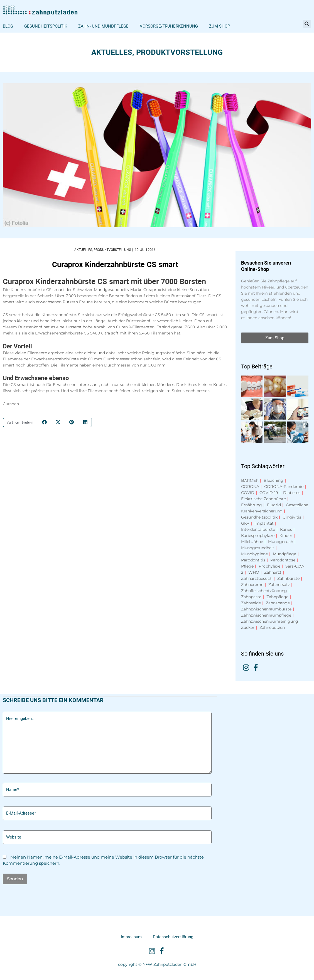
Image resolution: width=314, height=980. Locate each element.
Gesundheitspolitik (46, 26)
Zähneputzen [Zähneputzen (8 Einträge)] (272, 627)
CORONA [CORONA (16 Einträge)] (250, 487)
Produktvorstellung (179, 52)
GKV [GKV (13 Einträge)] (245, 523)
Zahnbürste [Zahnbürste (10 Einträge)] (288, 578)
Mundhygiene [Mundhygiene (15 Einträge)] (254, 554)
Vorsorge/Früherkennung (169, 26)
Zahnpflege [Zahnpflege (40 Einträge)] (277, 597)
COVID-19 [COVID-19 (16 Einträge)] (269, 493)
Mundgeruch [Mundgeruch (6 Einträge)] (281, 542)
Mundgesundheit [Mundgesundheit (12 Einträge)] (258, 548)
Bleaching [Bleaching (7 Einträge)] (273, 480)
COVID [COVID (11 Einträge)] (248, 493)
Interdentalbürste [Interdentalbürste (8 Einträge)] (258, 529)
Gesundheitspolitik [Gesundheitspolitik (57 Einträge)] (259, 517)
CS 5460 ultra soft (172, 315)
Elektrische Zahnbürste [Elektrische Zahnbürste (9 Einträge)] (263, 499)
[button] (307, 24)
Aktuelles (112, 52)
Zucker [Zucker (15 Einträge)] (248, 627)
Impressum (131, 937)
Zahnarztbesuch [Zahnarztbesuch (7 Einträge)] (257, 578)
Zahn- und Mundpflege (103, 26)
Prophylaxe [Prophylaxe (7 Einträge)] (269, 566)
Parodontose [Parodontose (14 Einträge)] (283, 560)
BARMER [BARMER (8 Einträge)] (250, 480)
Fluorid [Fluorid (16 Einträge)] (274, 505)
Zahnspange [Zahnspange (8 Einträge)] (278, 603)
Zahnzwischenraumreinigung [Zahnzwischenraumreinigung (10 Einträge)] (270, 621)
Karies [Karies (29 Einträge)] (286, 529)
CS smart (55, 290)
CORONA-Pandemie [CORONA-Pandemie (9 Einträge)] (284, 487)
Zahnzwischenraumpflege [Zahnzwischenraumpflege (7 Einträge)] (266, 615)
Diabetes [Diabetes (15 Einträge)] (292, 493)
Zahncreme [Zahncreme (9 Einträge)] (252, 585)
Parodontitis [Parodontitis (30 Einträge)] (253, 560)
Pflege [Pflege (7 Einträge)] (247, 566)
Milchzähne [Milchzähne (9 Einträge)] (252, 542)
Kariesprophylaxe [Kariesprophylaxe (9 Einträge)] (258, 536)
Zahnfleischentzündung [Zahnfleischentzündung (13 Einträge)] (264, 591)
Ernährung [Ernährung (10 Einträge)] (252, 505)
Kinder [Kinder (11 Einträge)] (286, 536)
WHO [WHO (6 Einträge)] (254, 572)
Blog (8, 26)
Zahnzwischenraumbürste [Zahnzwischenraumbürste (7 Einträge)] (266, 609)
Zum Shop (219, 26)
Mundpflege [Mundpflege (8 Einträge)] (284, 554)
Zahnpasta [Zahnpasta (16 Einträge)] (251, 597)
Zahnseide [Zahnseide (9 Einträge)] (251, 603)
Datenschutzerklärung (173, 937)
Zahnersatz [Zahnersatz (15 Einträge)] (279, 585)
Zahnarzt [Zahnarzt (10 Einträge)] (273, 572)
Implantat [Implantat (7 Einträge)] (264, 523)
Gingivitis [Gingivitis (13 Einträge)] (292, 517)
